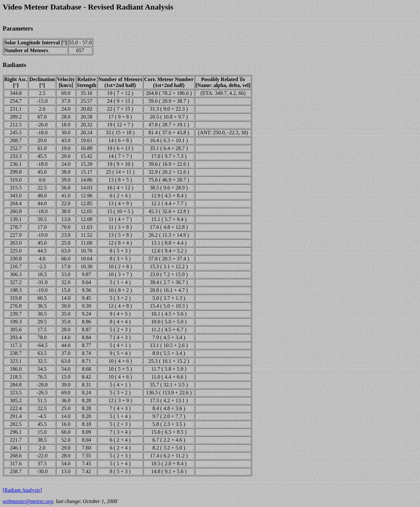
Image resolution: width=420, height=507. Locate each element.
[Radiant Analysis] (22, 490)
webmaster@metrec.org (28, 501)
